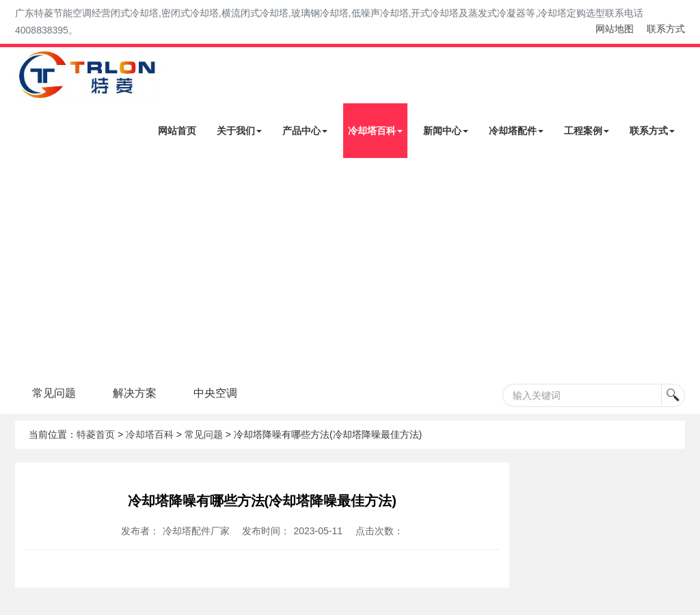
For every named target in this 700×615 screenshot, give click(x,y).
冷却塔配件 (516, 131)
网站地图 (615, 29)
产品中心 (305, 131)
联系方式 (666, 29)
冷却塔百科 (375, 131)
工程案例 (587, 131)
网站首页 (177, 131)
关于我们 (239, 131)
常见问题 (54, 393)
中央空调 (215, 393)
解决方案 (135, 393)
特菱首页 (96, 434)
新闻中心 (446, 131)
